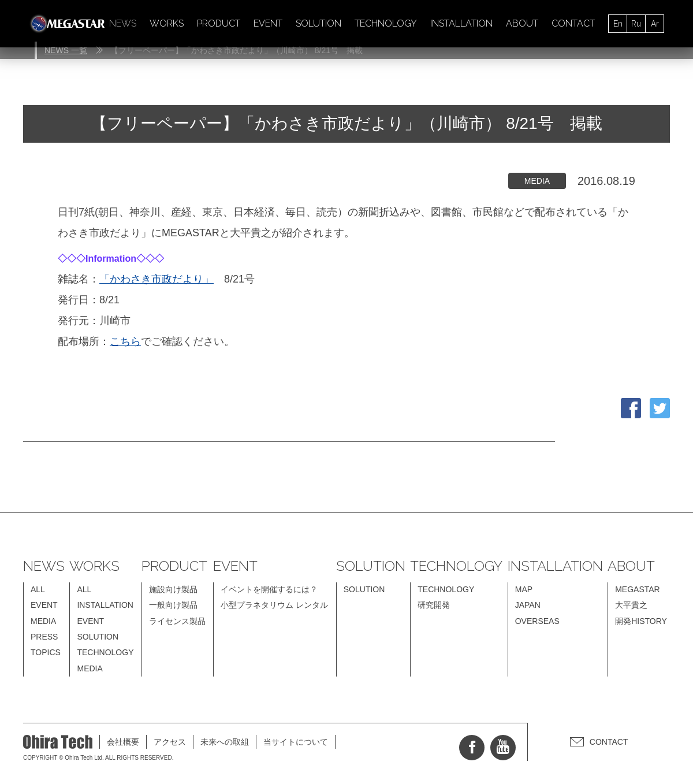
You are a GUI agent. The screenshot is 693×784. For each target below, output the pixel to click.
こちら (125, 341)
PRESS (44, 637)
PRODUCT (219, 23)
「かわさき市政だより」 (157, 279)
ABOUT (522, 23)
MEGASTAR (638, 589)
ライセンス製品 (177, 621)
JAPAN (528, 605)
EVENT (268, 23)
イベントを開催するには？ (269, 589)
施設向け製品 (173, 589)
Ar (655, 24)
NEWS (123, 23)
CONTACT (573, 23)
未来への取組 (225, 742)
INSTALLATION (461, 23)
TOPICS (46, 652)
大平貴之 (631, 605)
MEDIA (43, 621)
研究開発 (434, 605)
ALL (38, 589)
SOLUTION (318, 23)
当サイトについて (296, 742)
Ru (636, 24)
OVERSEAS (537, 621)
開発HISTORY (641, 621)
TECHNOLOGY (386, 23)
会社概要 (123, 742)
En (618, 24)
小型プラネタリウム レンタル (274, 605)
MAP (524, 589)
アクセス (170, 742)
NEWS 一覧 (66, 50)
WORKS (167, 23)
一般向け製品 (173, 605)
